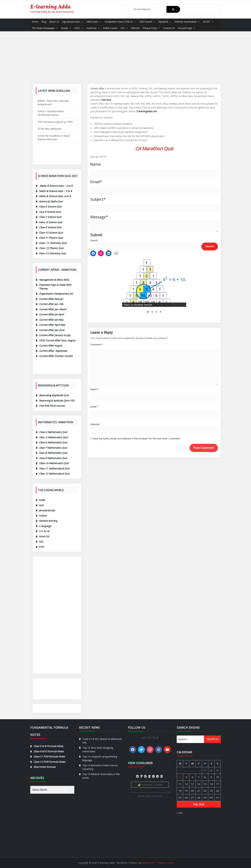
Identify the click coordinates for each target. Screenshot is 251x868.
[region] (154, 280)
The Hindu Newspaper (45, 28)
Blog (44, 22)
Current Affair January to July (55, 335)
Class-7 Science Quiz (50, 217)
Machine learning (48, 521)
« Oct (221, 813)
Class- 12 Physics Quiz (51, 248)
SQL (41, 541)
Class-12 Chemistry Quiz (53, 253)
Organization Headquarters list (56, 294)
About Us (54, 22)
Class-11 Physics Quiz (51, 238)
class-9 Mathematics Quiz (53, 458)
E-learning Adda (50, 7)
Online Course (110, 28)
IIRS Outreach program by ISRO (55, 132)
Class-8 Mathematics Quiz (53, 453)
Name (95, 164)
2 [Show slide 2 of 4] (152, 296)
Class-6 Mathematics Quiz (53, 442)
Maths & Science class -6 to (54, 196)
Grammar (93, 28)
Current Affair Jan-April (51, 314)
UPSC (79, 28)
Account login (187, 28)
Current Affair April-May (52, 325)
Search (94, 240)
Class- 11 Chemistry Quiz (53, 243)
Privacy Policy (151, 28)
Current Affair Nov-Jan (51, 299)
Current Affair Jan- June (52, 330)
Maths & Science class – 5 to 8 (55, 191)
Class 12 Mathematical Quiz (54, 474)
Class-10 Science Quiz (51, 233)
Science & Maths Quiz (51, 201)
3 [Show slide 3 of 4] (156, 296)
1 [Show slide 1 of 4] (148, 296)
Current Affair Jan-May (51, 320)
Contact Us (169, 28)
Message (99, 217)
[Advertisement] (125, 55)
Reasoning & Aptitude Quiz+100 (57, 401)
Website (95, 531)
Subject (98, 199)
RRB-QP (135, 28)
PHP (42, 547)
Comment (97, 452)
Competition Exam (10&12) (120, 22)
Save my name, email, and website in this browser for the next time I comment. (137, 546)
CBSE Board (147, 22)
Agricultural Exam (73, 22)
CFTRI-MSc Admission (49, 139)
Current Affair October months (56, 356)
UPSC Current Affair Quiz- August (57, 340)
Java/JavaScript (47, 510)
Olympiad (165, 22)
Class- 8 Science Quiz (51, 222)
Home (35, 22)
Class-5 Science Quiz (50, 206)
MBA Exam (94, 22)
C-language (45, 526)
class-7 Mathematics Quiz (53, 448)
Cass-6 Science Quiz (50, 212)
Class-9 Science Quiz (50, 227)
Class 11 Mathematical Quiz (54, 468)
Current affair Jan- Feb (51, 304)
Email (96, 182)
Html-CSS (44, 536)
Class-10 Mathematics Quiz (54, 463)
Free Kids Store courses (52, 406)
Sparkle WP (148, 866)
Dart (42, 505)
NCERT (208, 22)
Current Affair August (51, 346)
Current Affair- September (53, 351)
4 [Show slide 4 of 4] (160, 296)
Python (43, 516)
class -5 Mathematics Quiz (53, 437)
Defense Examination (187, 22)
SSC (124, 28)
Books (66, 28)
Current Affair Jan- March (53, 309)
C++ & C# (44, 531)
